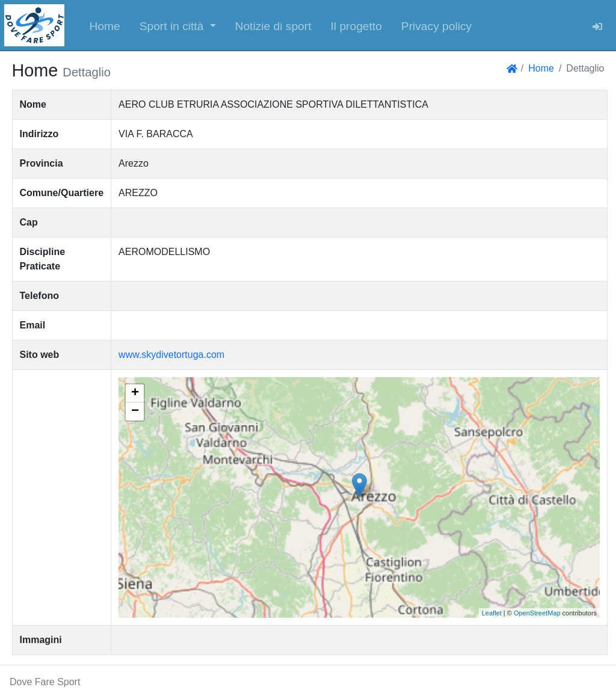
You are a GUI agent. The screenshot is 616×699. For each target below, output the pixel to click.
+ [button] (135, 393)
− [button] (135, 411)
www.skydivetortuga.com (171, 355)
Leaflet (492, 613)
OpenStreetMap (537, 613)
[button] (178, 25)
